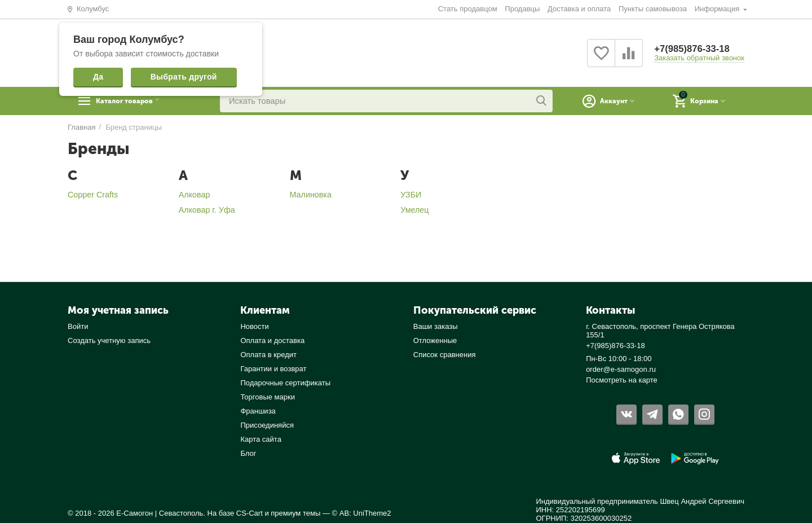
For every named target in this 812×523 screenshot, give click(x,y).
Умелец (414, 210)
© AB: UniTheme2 (362, 513)
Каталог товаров (138, 101)
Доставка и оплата (579, 9)
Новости (254, 326)
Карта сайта (261, 439)
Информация (718, 9)
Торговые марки (268, 397)
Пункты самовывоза (653, 9)
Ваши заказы (436, 326)
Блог (248, 453)
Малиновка (311, 195)
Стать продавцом (468, 9)
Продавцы (522, 9)
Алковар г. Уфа (207, 210)
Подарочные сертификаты (285, 383)
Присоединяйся (267, 425)
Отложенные (435, 340)
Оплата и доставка (272, 340)
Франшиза (258, 411)
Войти (78, 326)
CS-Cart (250, 513)
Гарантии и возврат (273, 369)
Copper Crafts (93, 195)
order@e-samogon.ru (621, 369)
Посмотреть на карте (622, 380)
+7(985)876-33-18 (695, 49)
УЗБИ (411, 195)
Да (98, 77)
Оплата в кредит (268, 355)
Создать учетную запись (109, 340)
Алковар (195, 195)
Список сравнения (445, 355)
